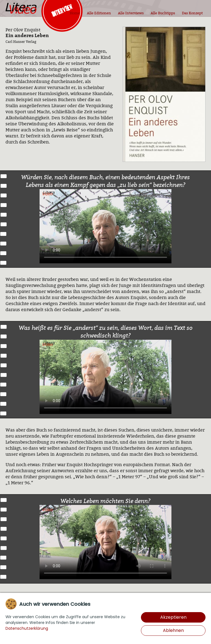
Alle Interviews (131, 13)
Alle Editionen (99, 13)
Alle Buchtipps (163, 13)
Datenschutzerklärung (27, 628)
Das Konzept (192, 13)
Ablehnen (173, 630)
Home (75, 13)
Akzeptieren (173, 617)
